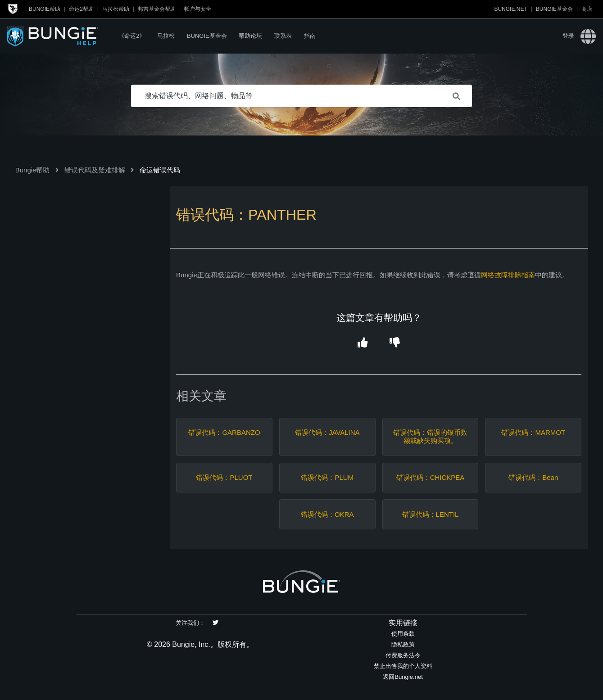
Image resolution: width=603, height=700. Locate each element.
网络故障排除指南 (508, 275)
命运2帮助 (81, 9)
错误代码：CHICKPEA (431, 477)
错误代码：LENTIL (431, 514)
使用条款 (403, 634)
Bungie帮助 (45, 9)
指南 (310, 36)
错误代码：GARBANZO (224, 432)
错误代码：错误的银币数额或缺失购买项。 (430, 436)
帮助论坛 (250, 36)
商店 (587, 9)
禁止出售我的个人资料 (403, 666)
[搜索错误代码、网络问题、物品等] (302, 96)
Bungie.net (510, 9)
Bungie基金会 (554, 9)
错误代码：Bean (533, 477)
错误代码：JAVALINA (327, 432)
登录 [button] (568, 36)
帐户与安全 (198, 9)
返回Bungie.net (403, 677)
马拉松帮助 (116, 9)
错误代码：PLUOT (224, 477)
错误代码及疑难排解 (95, 170)
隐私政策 (403, 644)
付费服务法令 (403, 655)
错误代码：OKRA (327, 514)
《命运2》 (132, 36)
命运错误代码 (160, 170)
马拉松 (166, 36)
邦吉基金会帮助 (157, 9)
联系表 (283, 36)
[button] (363, 343)
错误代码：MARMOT (533, 432)
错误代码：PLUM (327, 477)
